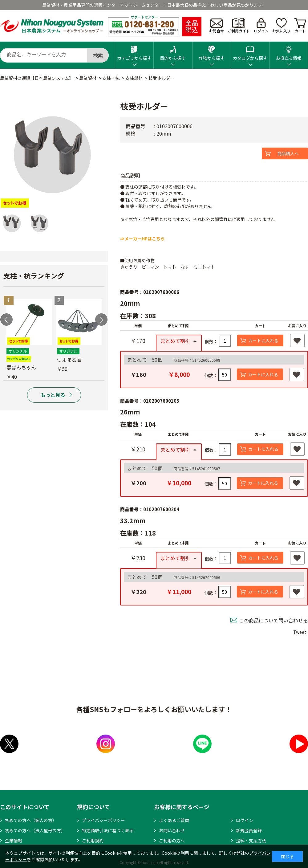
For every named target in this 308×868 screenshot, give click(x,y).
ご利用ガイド (239, 26)
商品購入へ (288, 153)
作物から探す (212, 51)
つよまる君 (69, 360)
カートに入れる (263, 340)
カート (300, 26)
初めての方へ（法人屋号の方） (35, 830)
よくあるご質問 (174, 820)
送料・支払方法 (251, 841)
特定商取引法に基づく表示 (108, 830)
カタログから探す (250, 51)
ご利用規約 (93, 841)
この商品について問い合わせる (274, 620)
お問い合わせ (172, 830)
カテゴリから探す (134, 51)
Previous (6, 320)
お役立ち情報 (289, 51)
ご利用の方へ (172, 841)
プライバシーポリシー (103, 820)
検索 (98, 55)
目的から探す (173, 51)
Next (101, 320)
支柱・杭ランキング (34, 275)
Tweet (300, 632)
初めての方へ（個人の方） (31, 820)
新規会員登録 (249, 830)
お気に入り (282, 26)
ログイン (261, 26)
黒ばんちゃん (21, 367)
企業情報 (14, 841)
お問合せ (217, 26)
